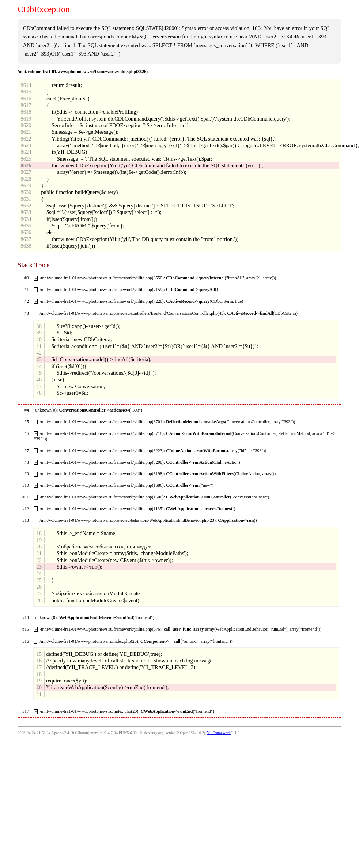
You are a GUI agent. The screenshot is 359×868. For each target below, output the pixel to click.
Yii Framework (219, 733)
